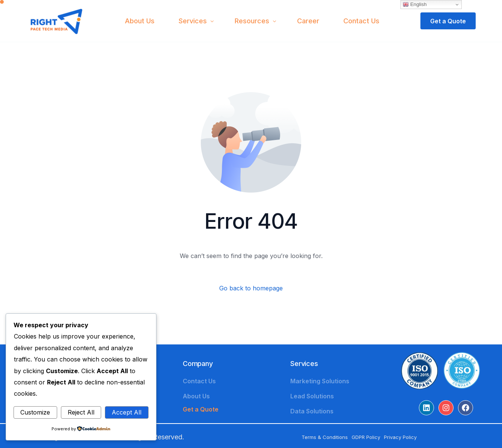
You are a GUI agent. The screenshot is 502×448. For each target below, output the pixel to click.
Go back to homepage (251, 288)
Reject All (81, 412)
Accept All (127, 412)
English (415, 5)
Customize (35, 412)
